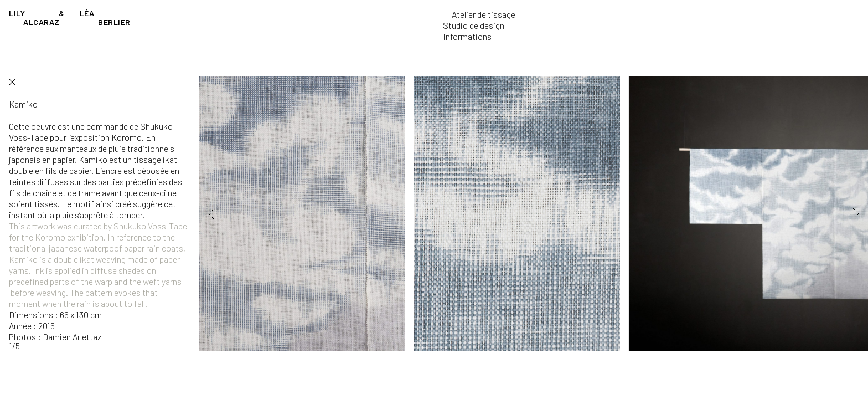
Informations (467, 36)
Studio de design (474, 25)
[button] (227, 214)
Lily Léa (70, 17)
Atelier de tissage (484, 14)
